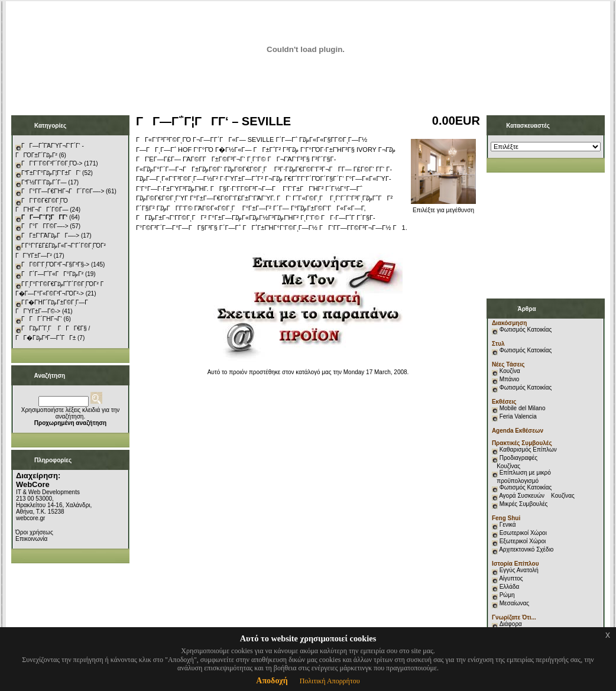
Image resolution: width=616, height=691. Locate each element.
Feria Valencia (518, 416)
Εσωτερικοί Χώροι (523, 533)
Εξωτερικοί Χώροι (523, 541)
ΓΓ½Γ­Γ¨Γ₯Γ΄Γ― (44, 182)
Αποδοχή (272, 681)
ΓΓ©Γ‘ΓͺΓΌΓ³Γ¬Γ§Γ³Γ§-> (55, 265)
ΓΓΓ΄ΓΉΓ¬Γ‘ (42, 319)
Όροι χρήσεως (34, 532)
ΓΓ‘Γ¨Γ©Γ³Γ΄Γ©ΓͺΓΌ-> (52, 163)
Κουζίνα (510, 371)
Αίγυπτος (511, 578)
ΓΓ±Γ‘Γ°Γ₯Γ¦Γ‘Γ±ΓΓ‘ (51, 173)
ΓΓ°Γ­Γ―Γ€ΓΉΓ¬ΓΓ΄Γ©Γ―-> (63, 191)
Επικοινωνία (31, 539)
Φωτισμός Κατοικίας (526, 330)
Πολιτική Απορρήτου (330, 681)
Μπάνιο (510, 379)
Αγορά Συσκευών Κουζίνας (537, 496)
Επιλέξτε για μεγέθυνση (443, 207)
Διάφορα (511, 624)
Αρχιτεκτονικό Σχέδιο (526, 549)
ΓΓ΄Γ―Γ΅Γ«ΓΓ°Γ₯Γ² (52, 274)
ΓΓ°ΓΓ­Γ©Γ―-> (45, 226)
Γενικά (508, 525)
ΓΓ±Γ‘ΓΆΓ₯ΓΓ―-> (50, 236)
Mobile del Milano (523, 408)
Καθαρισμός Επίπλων (527, 450)
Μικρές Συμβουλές (524, 504)
